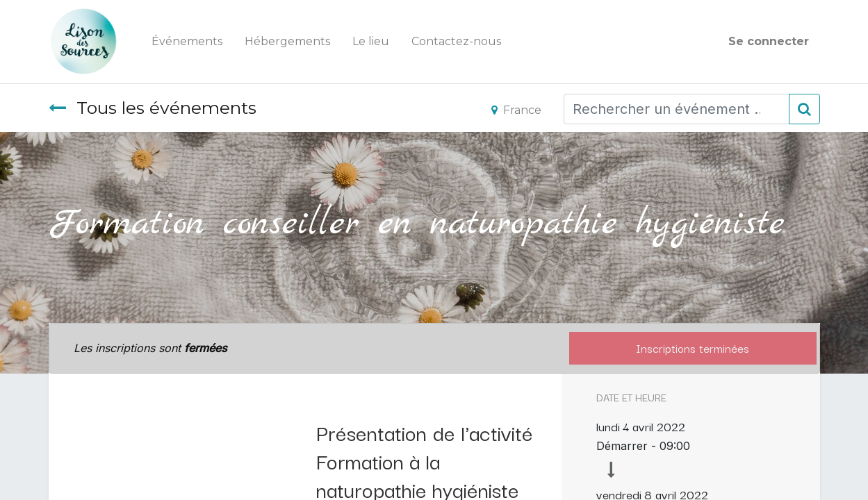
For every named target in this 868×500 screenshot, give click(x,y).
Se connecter (769, 41)
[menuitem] (187, 42)
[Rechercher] (804, 109)
